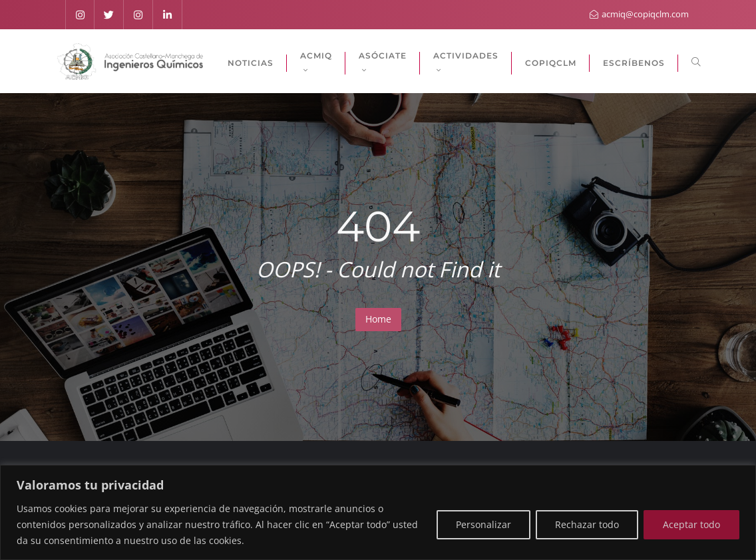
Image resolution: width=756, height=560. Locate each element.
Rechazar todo (587, 524)
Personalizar (483, 524)
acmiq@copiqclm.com (639, 14)
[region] (378, 512)
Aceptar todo (691, 524)
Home (378, 319)
